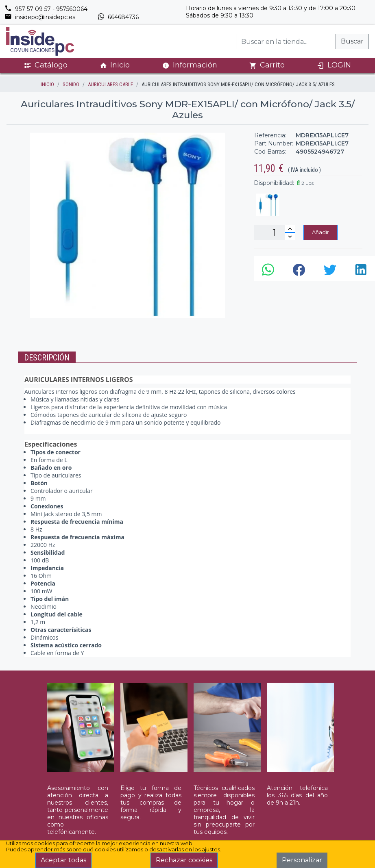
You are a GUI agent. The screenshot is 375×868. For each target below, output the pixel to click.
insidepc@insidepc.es (40, 17)
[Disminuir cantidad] (290, 236)
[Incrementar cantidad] (290, 229)
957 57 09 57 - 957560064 (46, 9)
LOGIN (334, 65)
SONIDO (71, 84)
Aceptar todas (63, 860)
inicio (47, 84)
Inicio (115, 65)
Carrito (267, 65)
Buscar (352, 41)
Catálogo (46, 65)
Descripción (47, 358)
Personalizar (302, 860)
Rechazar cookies (184, 860)
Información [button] (190, 65)
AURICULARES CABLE (110, 84)
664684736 (118, 17)
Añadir (320, 232)
